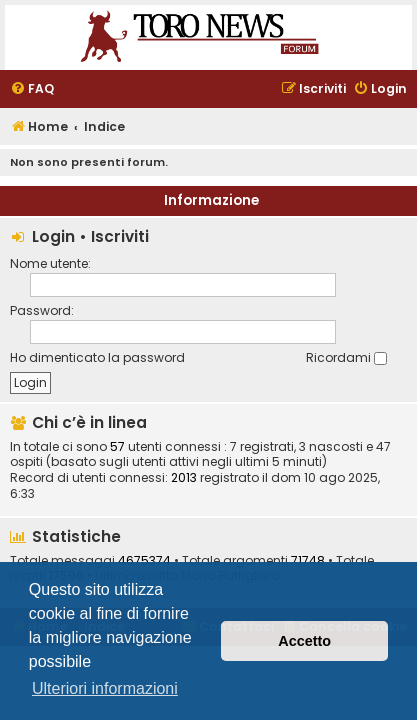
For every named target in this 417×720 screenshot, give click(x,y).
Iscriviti (120, 236)
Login (53, 236)
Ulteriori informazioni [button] (105, 688)
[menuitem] (32, 89)
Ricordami (346, 357)
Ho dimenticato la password (97, 357)
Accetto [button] (304, 641)
